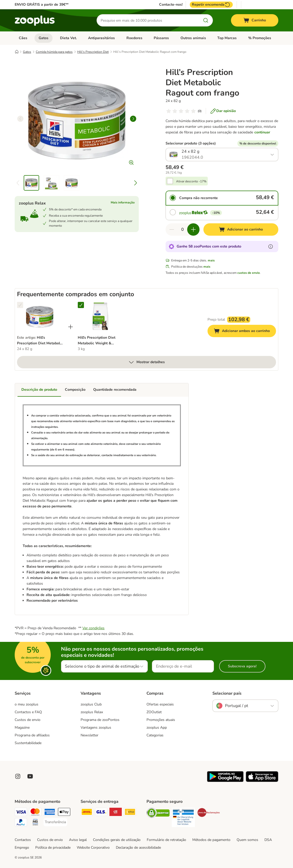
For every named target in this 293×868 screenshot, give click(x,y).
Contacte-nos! (171, 5)
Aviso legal (78, 840)
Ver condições (93, 628)
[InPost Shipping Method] (130, 813)
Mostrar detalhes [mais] (146, 362)
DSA (268, 840)
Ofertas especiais (160, 704)
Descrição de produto (39, 390)
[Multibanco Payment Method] (35, 823)
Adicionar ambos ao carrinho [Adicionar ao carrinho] (245, 332)
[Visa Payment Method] (21, 813)
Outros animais (193, 38)
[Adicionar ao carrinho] (241, 229)
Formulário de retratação (166, 840)
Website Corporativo (93, 848)
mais (211, 260)
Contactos (23, 840)
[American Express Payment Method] (50, 813)
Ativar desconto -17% (191, 181)
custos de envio (249, 273)
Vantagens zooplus (96, 727)
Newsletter (89, 735)
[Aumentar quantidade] (193, 229)
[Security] (158, 814)
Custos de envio (28, 720)
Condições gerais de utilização (117, 840)
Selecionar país (227, 693)
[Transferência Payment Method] (55, 822)
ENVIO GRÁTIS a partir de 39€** (42, 5)
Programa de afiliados (32, 735)
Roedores (134, 38)
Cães (23, 38)
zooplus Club (91, 704)
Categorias (155, 735)
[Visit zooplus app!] (225, 781)
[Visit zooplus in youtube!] (30, 776)
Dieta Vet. (68, 38)
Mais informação (123, 202)
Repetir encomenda (211, 5)
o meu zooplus (27, 704)
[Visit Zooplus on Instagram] (18, 776)
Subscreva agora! (242, 666)
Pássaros (161, 38)
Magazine (22, 727)
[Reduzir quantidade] (172, 229)
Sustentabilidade (28, 743)
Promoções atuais (161, 720)
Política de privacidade (53, 848)
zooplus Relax (92, 712)
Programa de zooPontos (100, 720)
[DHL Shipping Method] (87, 813)
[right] (133, 119)
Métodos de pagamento (211, 840)
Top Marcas (227, 38)
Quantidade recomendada (115, 390)
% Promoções (260, 38)
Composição (75, 390)
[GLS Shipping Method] (101, 813)
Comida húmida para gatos (54, 52)
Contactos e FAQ (28, 712)
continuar (262, 132)
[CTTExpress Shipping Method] (116, 813)
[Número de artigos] (183, 229)
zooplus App (157, 727)
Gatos (44, 38)
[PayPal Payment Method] (21, 823)
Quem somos (247, 840)
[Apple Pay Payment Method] (64, 813)
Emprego (22, 848)
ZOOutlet (154, 712)
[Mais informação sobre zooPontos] (271, 246)
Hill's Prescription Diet (93, 52)
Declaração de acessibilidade (138, 848)
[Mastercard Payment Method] (35, 813)
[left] (20, 119)
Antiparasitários (101, 38)
